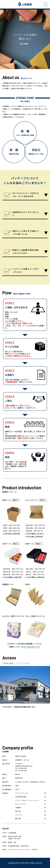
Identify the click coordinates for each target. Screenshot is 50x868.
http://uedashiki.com (30, 647)
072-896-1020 (23, 768)
